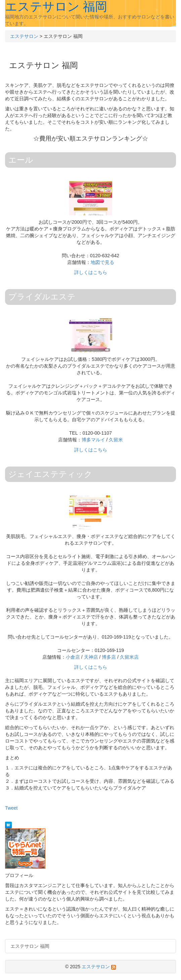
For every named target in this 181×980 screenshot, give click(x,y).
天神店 (91, 657)
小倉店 (73, 657)
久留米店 (129, 657)
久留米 (116, 440)
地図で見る (102, 262)
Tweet (11, 808)
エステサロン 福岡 (30, 946)
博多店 (109, 657)
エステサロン (24, 36)
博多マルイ (93, 440)
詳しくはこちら (91, 272)
